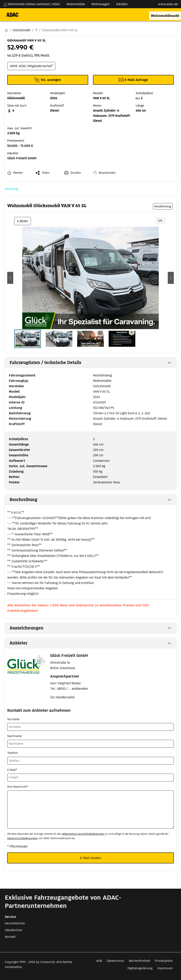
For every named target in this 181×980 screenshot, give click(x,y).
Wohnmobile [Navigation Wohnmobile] (76, 4)
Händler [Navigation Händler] (122, 4)
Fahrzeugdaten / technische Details (45, 363)
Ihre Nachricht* (18, 787)
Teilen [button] (46, 173)
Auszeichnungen (27, 628)
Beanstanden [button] (107, 173)
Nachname (15, 736)
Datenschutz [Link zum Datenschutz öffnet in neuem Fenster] (115, 961)
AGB (99, 961)
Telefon (13, 753)
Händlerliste (13, 930)
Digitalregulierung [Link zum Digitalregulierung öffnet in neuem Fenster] (140, 968)
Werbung (11, 189)
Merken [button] (18, 173)
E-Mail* (12, 770)
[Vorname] (90, 727)
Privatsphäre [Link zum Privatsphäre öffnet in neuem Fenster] (164, 961)
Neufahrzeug (102, 375)
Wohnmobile (102, 381)
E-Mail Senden (90, 858)
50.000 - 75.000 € (20, 146)
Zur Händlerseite (62, 697)
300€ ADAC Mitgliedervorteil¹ (31, 66)
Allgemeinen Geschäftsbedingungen (83, 834)
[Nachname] (90, 744)
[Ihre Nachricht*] (90, 810)
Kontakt (10, 937)
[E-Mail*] (90, 778)
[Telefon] (90, 761)
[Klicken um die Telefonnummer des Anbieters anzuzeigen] (48, 80)
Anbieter (19, 643)
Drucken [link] (76, 173)
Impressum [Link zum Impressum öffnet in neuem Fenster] (165, 968)
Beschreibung (23, 500)
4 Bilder (23, 221)
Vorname (13, 719)
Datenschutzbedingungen (22, 838)
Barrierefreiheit (140, 961)
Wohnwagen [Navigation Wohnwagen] (101, 4)
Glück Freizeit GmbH (22, 158)
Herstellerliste (15, 923)
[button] (10, 278)
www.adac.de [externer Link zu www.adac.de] (168, 4)
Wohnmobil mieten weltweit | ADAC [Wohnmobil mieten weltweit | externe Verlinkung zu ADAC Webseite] (32, 4)
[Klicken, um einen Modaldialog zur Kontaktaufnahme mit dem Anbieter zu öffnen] (133, 80)
